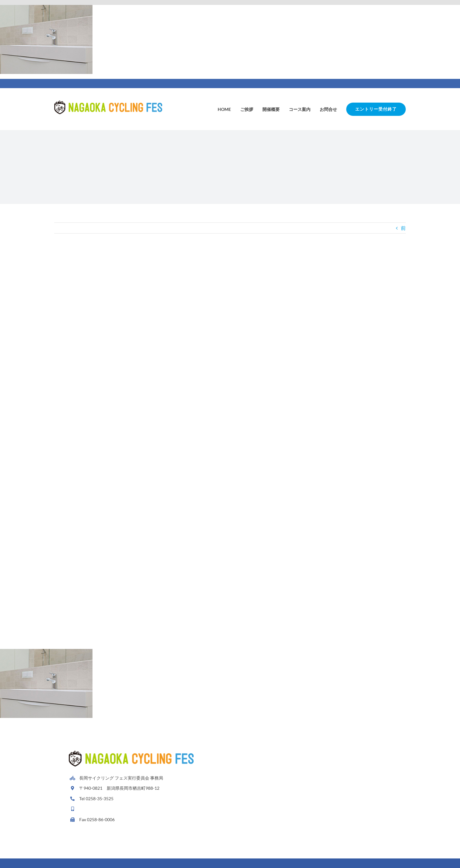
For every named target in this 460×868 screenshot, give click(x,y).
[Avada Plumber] (108, 103)
